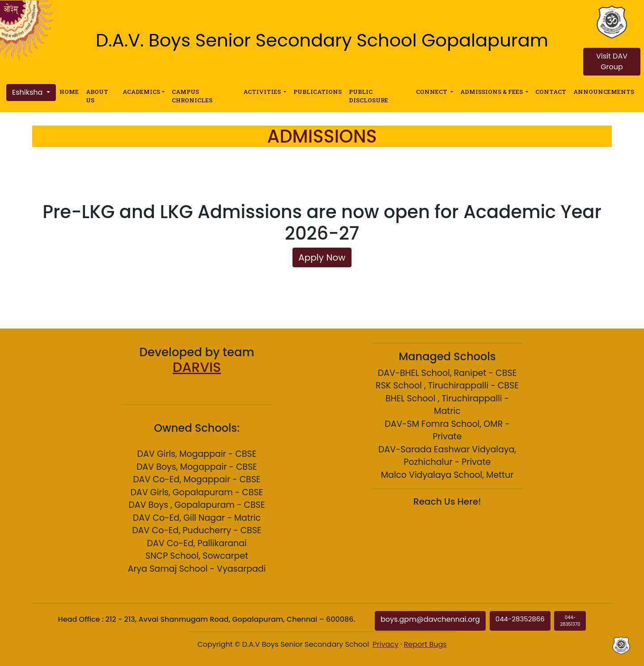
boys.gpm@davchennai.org (430, 619)
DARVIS (197, 367)
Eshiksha (28, 92)
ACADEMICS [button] (141, 92)
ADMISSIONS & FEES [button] (492, 92)
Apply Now (322, 257)
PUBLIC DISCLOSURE (369, 96)
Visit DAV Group (612, 61)
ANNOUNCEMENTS (604, 92)
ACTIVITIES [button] (263, 92)
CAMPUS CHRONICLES (192, 96)
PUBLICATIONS (318, 92)
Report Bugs (425, 644)
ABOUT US (97, 96)
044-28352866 (520, 619)
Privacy (386, 644)
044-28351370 (570, 621)
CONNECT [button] (432, 92)
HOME (69, 92)
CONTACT (551, 92)
